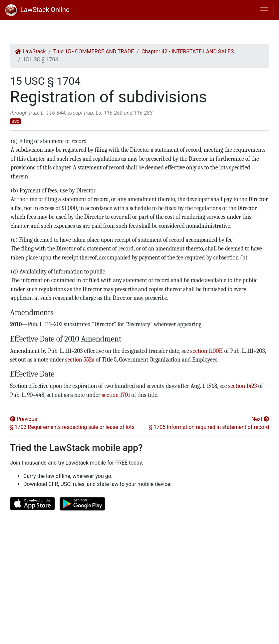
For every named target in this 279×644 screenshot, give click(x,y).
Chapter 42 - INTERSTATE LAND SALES (188, 52)
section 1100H (207, 351)
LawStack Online (37, 10)
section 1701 (116, 395)
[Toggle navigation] (264, 10)
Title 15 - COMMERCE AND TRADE (94, 52)
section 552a (80, 360)
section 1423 (242, 386)
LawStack (30, 52)
